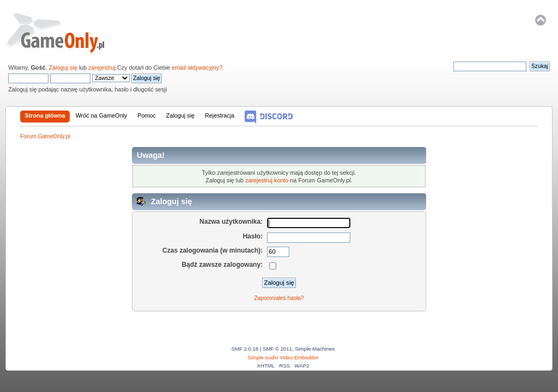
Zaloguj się (63, 68)
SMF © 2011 (277, 349)
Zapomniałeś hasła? (279, 298)
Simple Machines (315, 349)
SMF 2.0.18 (245, 349)
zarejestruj (102, 68)
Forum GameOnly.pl (63, 33)
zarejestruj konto (267, 180)
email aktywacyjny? (197, 68)
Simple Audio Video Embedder (283, 357)
